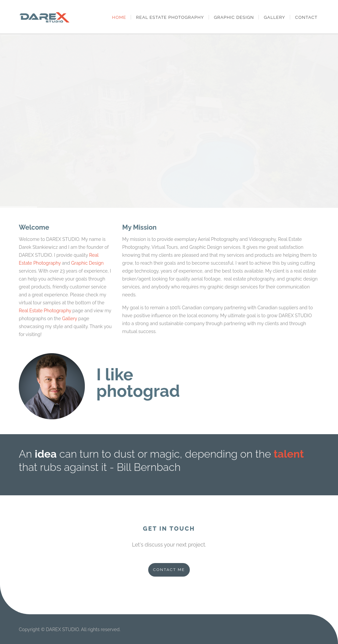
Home (119, 17)
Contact (306, 17)
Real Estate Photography (170, 17)
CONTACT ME (169, 570)
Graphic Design (234, 17)
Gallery (274, 17)
